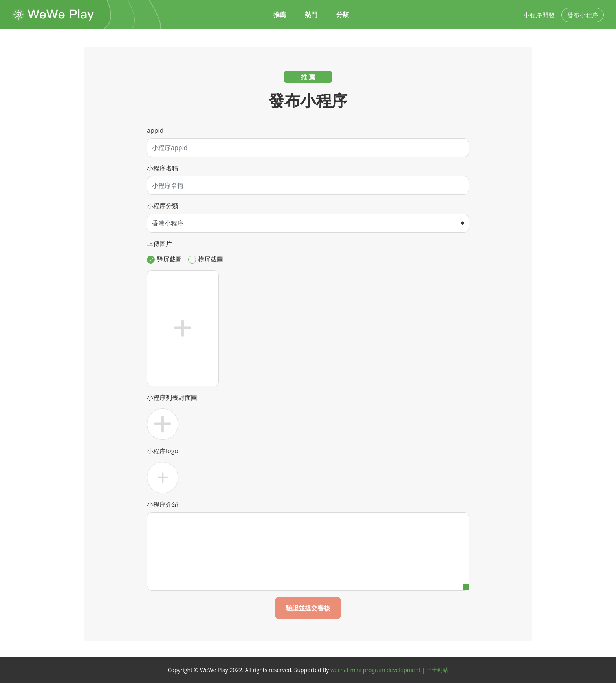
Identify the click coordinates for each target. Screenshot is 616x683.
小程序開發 (539, 15)
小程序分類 (163, 206)
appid (155, 130)
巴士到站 (437, 670)
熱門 (311, 15)
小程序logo (163, 451)
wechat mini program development (375, 670)
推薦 (280, 15)
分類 (343, 15)
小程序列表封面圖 (172, 397)
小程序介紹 (163, 504)
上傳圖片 (159, 244)
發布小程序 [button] (583, 15)
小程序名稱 (163, 168)
